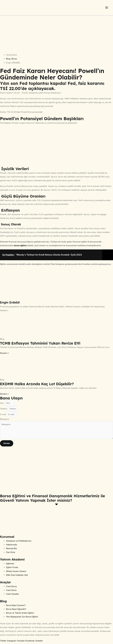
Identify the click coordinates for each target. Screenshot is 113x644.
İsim (2, 404)
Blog (8, 60)
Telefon (4, 410)
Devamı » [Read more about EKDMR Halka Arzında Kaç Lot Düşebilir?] (4, 395)
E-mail (3, 416)
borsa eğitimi (20, 247)
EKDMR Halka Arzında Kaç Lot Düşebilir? (39, 385)
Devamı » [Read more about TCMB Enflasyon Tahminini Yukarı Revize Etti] (4, 354)
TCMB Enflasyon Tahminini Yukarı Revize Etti (42, 344)
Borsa (14, 60)
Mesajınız (5, 421)
